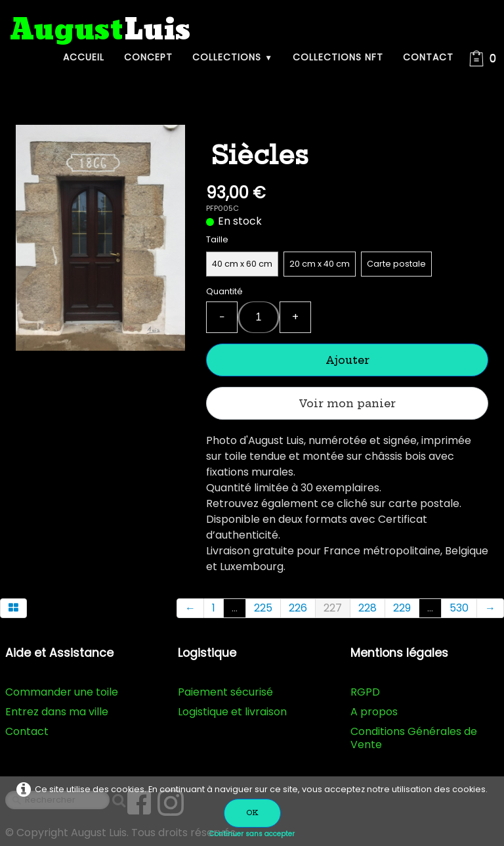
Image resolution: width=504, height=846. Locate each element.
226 (298, 608)
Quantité (224, 291)
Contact (428, 57)
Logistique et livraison (232, 712)
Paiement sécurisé (225, 692)
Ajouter (347, 360)
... (235, 608)
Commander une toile (62, 692)
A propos (374, 712)
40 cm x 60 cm (242, 264)
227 (333, 608)
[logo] (100, 31)
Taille (217, 239)
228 (367, 608)
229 (402, 608)
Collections (233, 57)
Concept (148, 57)
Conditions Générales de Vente (414, 738)
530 (459, 608)
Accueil (84, 57)
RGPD (365, 692)
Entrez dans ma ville (57, 712)
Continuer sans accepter (252, 834)
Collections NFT (338, 57)
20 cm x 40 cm (320, 264)
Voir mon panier (347, 403)
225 (263, 608)
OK (252, 813)
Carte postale (396, 264)
